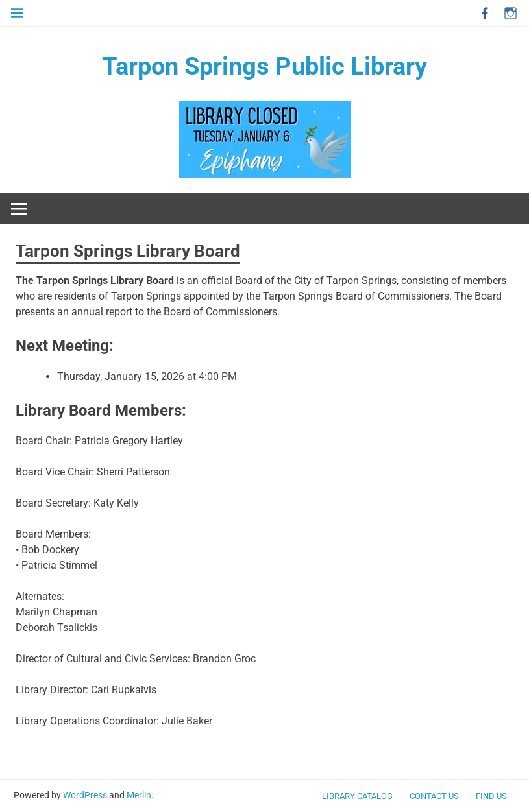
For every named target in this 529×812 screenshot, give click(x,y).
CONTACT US (434, 796)
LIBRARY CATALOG (357, 796)
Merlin (139, 795)
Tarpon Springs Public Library (264, 66)
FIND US (491, 796)
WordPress (85, 795)
